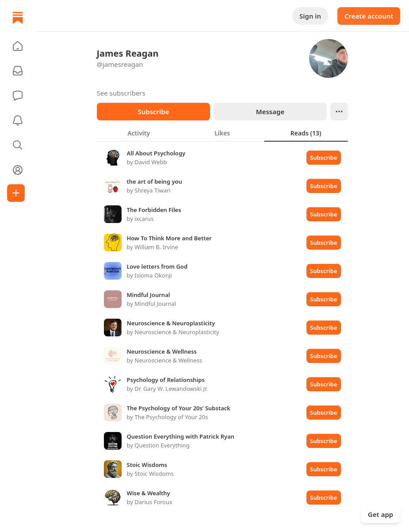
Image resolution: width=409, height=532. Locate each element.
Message (270, 112)
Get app (380, 514)
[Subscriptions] (18, 71)
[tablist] (222, 133)
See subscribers (121, 93)
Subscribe (153, 112)
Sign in (310, 16)
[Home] (18, 18)
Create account (369, 16)
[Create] (16, 193)
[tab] (139, 133)
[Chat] (18, 96)
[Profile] (18, 170)
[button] (18, 46)
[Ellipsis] (339, 112)
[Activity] (18, 120)
